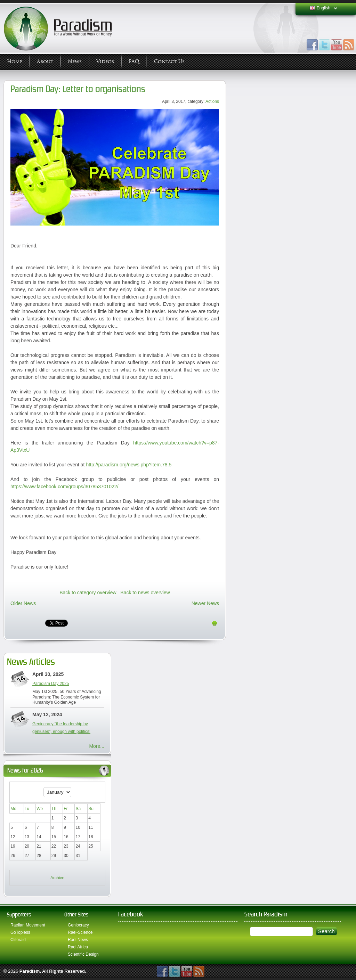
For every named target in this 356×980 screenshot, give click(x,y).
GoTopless (20, 932)
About (45, 62)
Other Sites (76, 914)
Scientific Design (83, 954)
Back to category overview (88, 593)
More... (97, 746)
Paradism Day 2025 (51, 684)
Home (15, 62)
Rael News (78, 940)
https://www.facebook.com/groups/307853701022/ (64, 487)
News (75, 62)
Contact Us (169, 62)
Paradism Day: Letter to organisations (78, 89)
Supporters (19, 914)
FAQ (134, 62)
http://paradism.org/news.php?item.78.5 (129, 465)
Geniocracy (78, 925)
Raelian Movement (28, 925)
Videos (105, 62)
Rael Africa (78, 947)
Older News (23, 603)
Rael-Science (80, 932)
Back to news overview (145, 593)
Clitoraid (18, 940)
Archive (57, 878)
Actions (212, 101)
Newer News (205, 603)
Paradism (30, 971)
